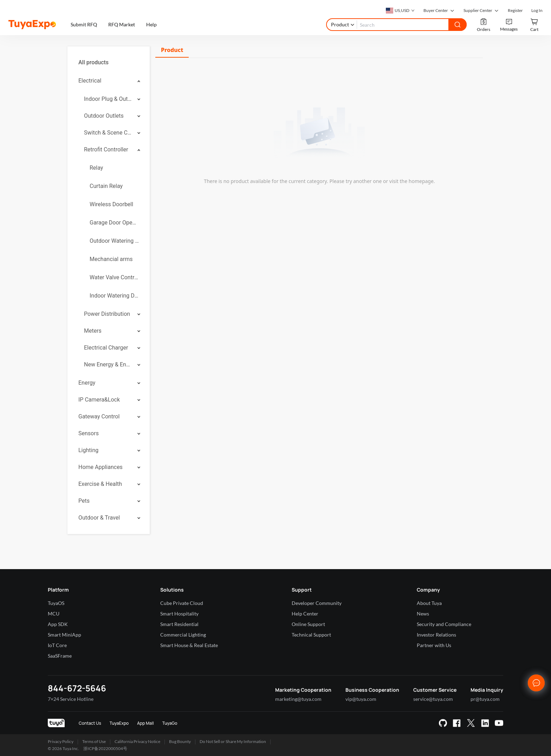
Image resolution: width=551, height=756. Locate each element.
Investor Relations (436, 635)
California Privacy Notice (137, 741)
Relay (96, 168)
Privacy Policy (61, 741)
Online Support (308, 624)
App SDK (58, 624)
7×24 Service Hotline (71, 699)
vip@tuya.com (361, 699)
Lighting (88, 450)
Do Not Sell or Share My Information (233, 741)
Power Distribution (107, 314)
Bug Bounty (180, 741)
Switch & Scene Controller (108, 133)
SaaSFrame (60, 656)
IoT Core (57, 645)
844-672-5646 (77, 688)
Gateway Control (99, 416)
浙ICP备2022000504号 (105, 748)
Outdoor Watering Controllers (114, 241)
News (423, 614)
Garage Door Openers (114, 223)
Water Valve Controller (114, 277)
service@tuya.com (433, 699)
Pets (84, 501)
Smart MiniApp (64, 635)
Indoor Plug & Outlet (108, 99)
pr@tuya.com (485, 699)
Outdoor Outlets (104, 116)
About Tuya (429, 603)
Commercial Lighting (183, 635)
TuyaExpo (119, 723)
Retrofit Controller (106, 149)
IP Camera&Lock (99, 400)
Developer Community (317, 603)
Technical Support (311, 635)
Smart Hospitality (179, 614)
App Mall (145, 723)
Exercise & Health (100, 484)
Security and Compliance (444, 624)
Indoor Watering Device (114, 296)
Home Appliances (101, 467)
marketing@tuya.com (298, 699)
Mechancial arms (111, 259)
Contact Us (90, 723)
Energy (87, 383)
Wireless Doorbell (111, 204)
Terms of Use (94, 741)
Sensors (89, 433)
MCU (54, 614)
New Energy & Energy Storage (108, 364)
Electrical (90, 81)
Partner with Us (434, 645)
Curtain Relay (106, 186)
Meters (93, 331)
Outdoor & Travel (99, 518)
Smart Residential (179, 624)
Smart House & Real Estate (189, 645)
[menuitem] (109, 63)
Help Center (305, 614)
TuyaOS (56, 603)
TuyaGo (170, 723)
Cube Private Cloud (182, 603)
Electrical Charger (106, 348)
